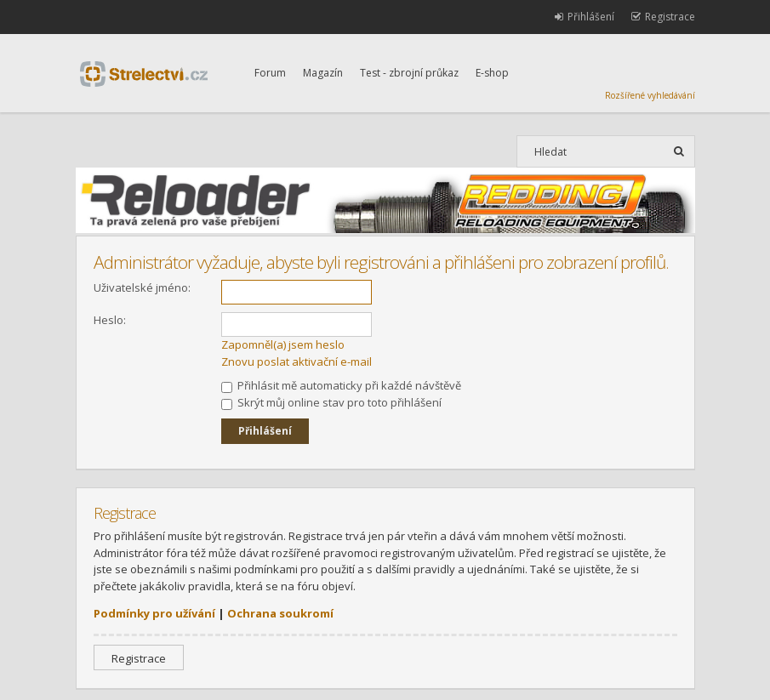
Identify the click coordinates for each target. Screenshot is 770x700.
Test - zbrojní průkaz (409, 73)
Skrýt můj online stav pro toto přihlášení (331, 402)
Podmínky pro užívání (154, 613)
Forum (270, 73)
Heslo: (110, 320)
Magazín (323, 73)
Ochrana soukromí (280, 613)
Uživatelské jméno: (142, 287)
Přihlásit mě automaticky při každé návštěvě (341, 385)
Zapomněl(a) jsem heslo (283, 344)
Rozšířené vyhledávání (650, 95)
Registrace (139, 658)
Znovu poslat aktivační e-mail (297, 361)
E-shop (492, 73)
